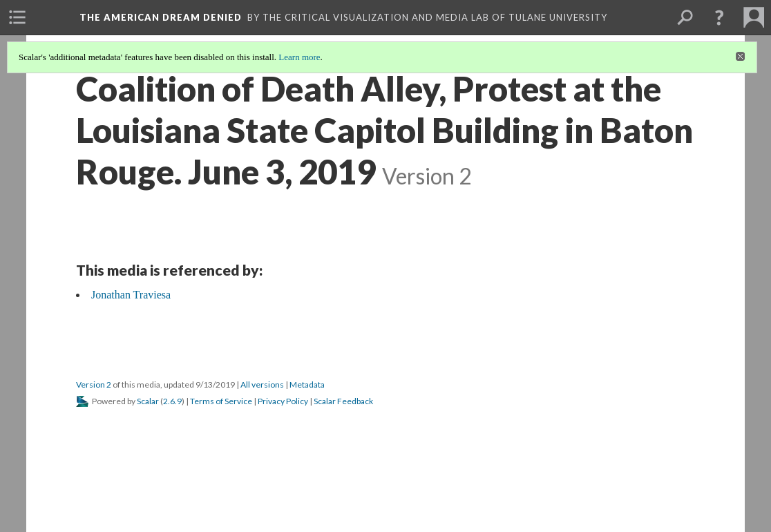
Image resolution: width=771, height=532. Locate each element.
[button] (719, 17)
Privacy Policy (283, 401)
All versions (262, 384)
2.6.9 (172, 401)
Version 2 (94, 384)
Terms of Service (221, 401)
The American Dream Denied (161, 17)
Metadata (307, 384)
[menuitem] (17, 17)
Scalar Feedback (343, 401)
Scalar (148, 401)
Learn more (299, 57)
